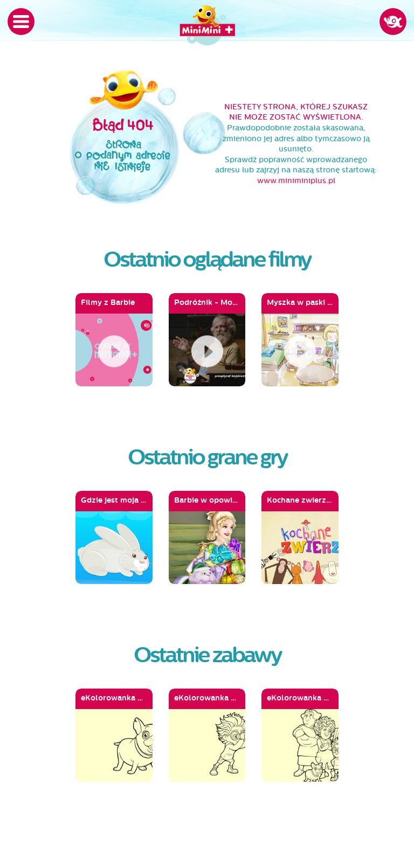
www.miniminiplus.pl (296, 181)
